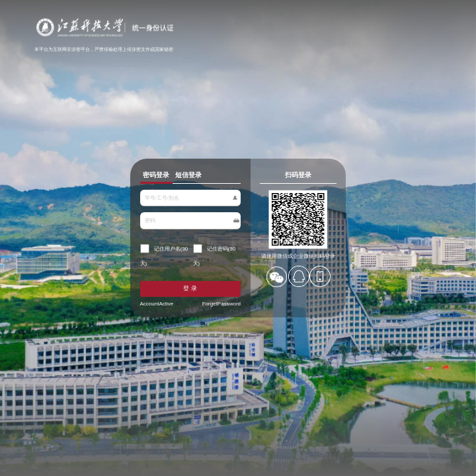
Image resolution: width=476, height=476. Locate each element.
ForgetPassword (220, 300)
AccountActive (160, 300)
